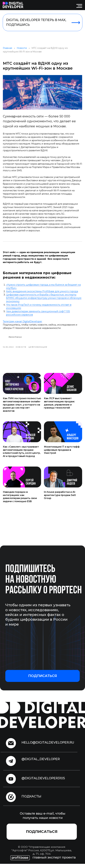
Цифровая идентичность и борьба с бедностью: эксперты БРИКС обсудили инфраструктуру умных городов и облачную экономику (44, 300)
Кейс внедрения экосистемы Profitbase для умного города (42, 293)
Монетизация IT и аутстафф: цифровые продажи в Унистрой (62, 454)
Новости (22, 50)
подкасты (31, 801)
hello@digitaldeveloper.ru (48, 747)
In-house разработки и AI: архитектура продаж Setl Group (60, 499)
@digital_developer (41, 763)
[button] (42, 680)
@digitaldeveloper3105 (43, 782)
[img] (13, 5)
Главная (8, 50)
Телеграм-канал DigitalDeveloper (23, 323)
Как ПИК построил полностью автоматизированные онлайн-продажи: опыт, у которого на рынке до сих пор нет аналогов (22, 409)
